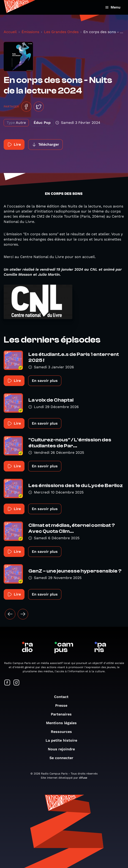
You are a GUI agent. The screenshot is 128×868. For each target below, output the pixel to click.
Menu (113, 7)
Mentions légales (64, 723)
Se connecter (64, 758)
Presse (64, 705)
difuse (83, 778)
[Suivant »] (23, 614)
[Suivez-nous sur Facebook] (7, 683)
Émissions (30, 32)
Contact (64, 697)
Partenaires (64, 714)
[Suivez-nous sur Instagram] (16, 683)
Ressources (64, 732)
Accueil (10, 32)
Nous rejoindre (64, 749)
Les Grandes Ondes (61, 32)
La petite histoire (64, 740)
